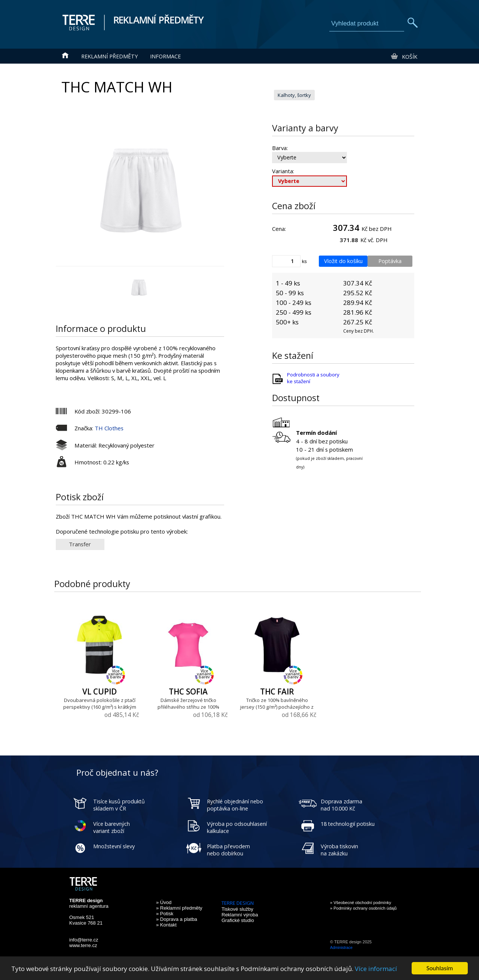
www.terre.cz (83, 945)
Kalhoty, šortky (294, 95)
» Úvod (164, 902)
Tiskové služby (237, 909)
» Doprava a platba (177, 919)
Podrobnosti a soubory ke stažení (313, 378)
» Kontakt (166, 925)
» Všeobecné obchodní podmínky (361, 903)
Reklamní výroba (240, 915)
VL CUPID (100, 692)
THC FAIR (277, 692)
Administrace (341, 948)
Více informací (376, 969)
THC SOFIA (188, 692)
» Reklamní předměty (179, 908)
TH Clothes (109, 428)
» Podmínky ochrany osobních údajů (363, 908)
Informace (165, 56)
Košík (404, 57)
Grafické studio (238, 920)
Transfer (80, 544)
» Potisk (165, 914)
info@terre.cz (84, 940)
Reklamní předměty (109, 56)
